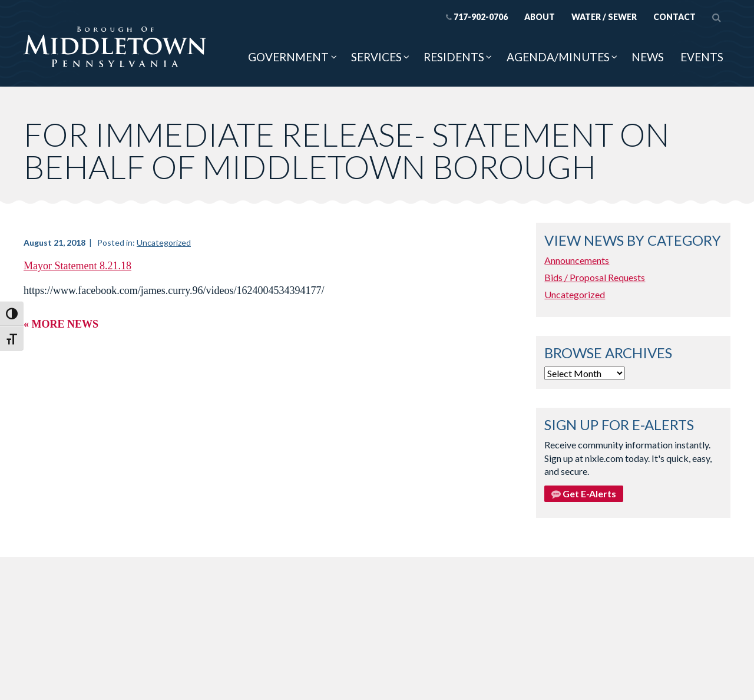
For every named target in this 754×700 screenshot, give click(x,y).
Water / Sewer (604, 17)
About (540, 17)
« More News (61, 324)
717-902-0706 (477, 17)
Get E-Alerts (584, 493)
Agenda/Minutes (558, 57)
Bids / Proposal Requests (595, 277)
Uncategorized (164, 242)
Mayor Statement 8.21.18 (77, 266)
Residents (454, 57)
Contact (674, 17)
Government (288, 57)
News (648, 57)
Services (376, 57)
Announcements (577, 260)
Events (702, 57)
